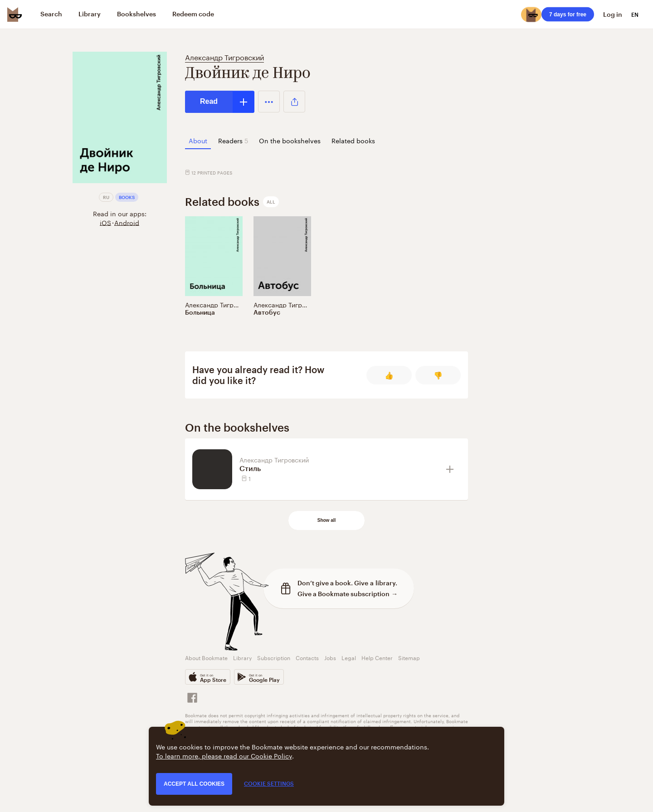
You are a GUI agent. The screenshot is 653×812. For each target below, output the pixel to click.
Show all (327, 520)
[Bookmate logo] (15, 15)
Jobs (330, 657)
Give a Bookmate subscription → (348, 594)
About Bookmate (206, 657)
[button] (269, 102)
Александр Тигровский (224, 56)
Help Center (377, 657)
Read (209, 101)
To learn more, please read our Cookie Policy (224, 755)
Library (242, 657)
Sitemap (409, 657)
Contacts (307, 657)
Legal (349, 657)
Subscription (274, 657)
